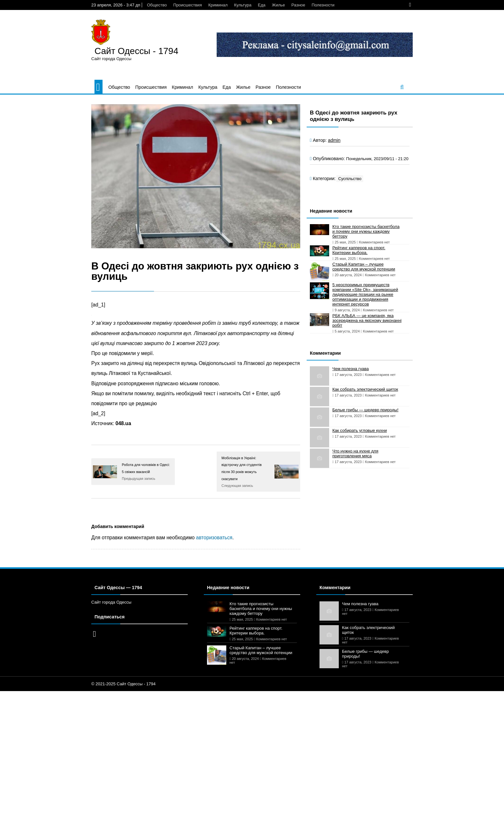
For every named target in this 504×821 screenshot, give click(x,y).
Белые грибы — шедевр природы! (365, 410)
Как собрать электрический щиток (365, 389)
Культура (243, 5)
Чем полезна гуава (351, 369)
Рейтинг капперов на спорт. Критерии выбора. (359, 250)
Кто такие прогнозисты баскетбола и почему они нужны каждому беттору (366, 231)
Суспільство (350, 179)
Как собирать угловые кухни (360, 430)
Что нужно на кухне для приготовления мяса (355, 453)
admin (334, 140)
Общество (157, 5)
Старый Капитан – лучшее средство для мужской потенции (364, 267)
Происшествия (188, 5)
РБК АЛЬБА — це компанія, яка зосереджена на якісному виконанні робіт (367, 320)
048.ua (123, 423)
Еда (262, 5)
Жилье (279, 5)
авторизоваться (214, 538)
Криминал (218, 5)
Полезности (323, 5)
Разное (298, 5)
